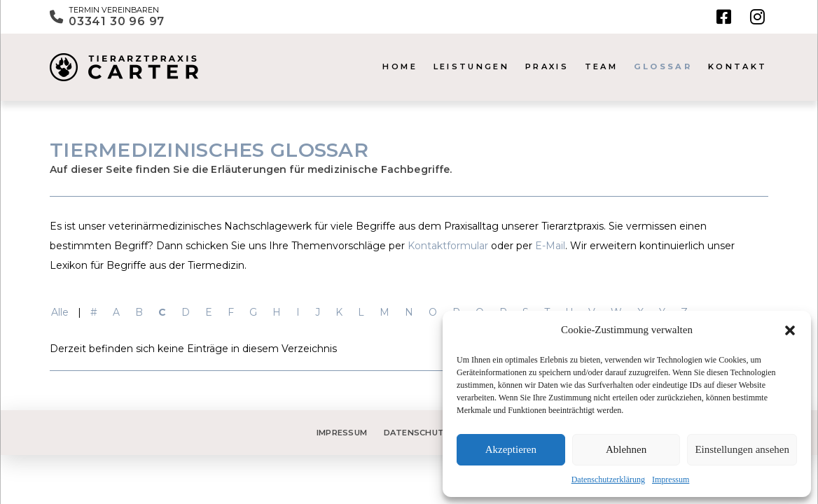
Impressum (671, 479)
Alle (60, 312)
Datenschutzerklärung (608, 479)
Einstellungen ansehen (742, 449)
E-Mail (550, 246)
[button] (790, 330)
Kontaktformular (448, 246)
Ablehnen (626, 449)
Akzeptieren (511, 449)
